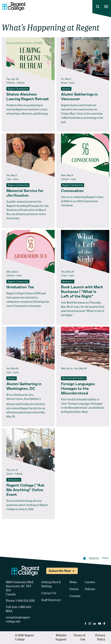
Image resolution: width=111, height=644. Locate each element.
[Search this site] (98, 7)
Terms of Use (79, 638)
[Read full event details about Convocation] (83, 191)
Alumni (66, 89)
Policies (90, 589)
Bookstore (68, 282)
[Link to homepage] (13, 7)
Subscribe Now (60, 571)
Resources (94, 558)
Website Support (61, 638)
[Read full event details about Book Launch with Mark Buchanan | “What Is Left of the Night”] (83, 291)
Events (74, 589)
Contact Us (49, 593)
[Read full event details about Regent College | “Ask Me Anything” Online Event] (28, 490)
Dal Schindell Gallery (74, 379)
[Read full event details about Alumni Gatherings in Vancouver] (83, 96)
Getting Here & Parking (51, 584)
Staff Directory (51, 600)
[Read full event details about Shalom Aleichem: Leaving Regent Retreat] (28, 96)
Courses (75, 596)
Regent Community (18, 89)
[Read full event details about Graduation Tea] (28, 287)
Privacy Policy (100, 638)
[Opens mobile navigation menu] (106, 7)
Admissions (14, 480)
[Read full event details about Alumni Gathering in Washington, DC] (28, 386)
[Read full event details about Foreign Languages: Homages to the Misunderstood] (83, 388)
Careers (90, 582)
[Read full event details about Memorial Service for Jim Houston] (28, 193)
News (73, 582)
